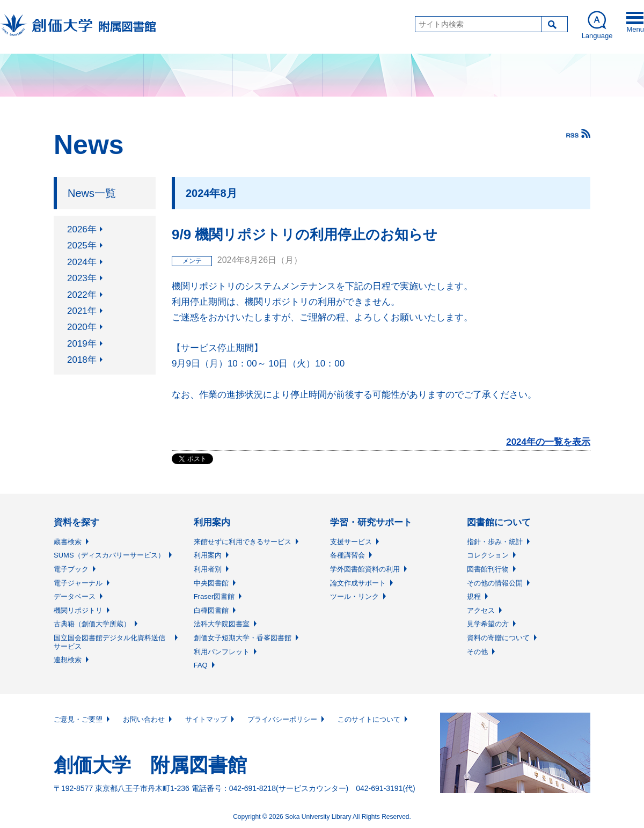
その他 (477, 652)
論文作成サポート (358, 583)
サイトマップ (206, 719)
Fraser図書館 (214, 596)
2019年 (82, 344)
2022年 (82, 295)
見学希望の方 (488, 624)
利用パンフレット (222, 652)
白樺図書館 (211, 610)
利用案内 (208, 555)
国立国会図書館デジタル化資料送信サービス (109, 642)
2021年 (82, 311)
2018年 (82, 360)
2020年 (82, 327)
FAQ (201, 665)
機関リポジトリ (78, 610)
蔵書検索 (68, 542)
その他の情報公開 (495, 583)
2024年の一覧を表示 (548, 442)
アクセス (481, 610)
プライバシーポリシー (282, 719)
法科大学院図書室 (222, 624)
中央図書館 (211, 583)
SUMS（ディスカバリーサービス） (109, 555)
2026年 (82, 229)
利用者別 (208, 569)
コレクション (488, 555)
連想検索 (68, 660)
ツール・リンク (354, 596)
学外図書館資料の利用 (365, 569)
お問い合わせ (144, 719)
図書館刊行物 (488, 569)
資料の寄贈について (498, 638)
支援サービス (351, 542)
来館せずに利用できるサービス (243, 542)
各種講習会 (347, 555)
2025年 (82, 246)
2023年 (82, 278)
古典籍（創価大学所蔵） (92, 624)
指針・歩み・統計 (495, 542)
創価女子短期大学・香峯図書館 (243, 638)
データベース (75, 596)
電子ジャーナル (78, 583)
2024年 (82, 262)
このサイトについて (369, 719)
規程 (474, 596)
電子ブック (71, 569)
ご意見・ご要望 (78, 719)
